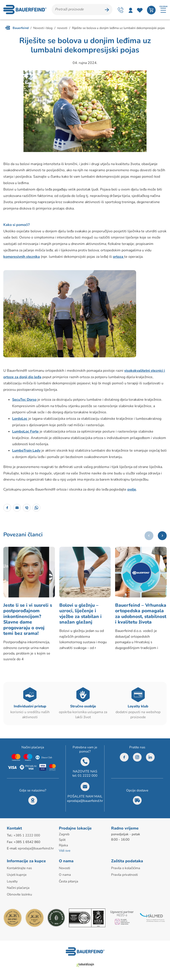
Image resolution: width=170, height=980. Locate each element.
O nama (65, 876)
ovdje (132, 490)
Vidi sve (65, 853)
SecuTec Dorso (24, 400)
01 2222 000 (88, 778)
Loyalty (12, 883)
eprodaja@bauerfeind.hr (85, 803)
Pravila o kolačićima (126, 870)
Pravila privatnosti (124, 876)
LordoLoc (20, 420)
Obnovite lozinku (19, 896)
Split (62, 842)
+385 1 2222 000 (27, 838)
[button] (162, 536)
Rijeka (63, 847)
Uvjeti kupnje (17, 876)
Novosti (64, 870)
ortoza (119, 257)
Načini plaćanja (18, 889)
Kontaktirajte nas (19, 870)
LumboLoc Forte (25, 432)
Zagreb (64, 837)
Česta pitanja (69, 883)
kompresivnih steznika (22, 257)
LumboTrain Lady (26, 451)
